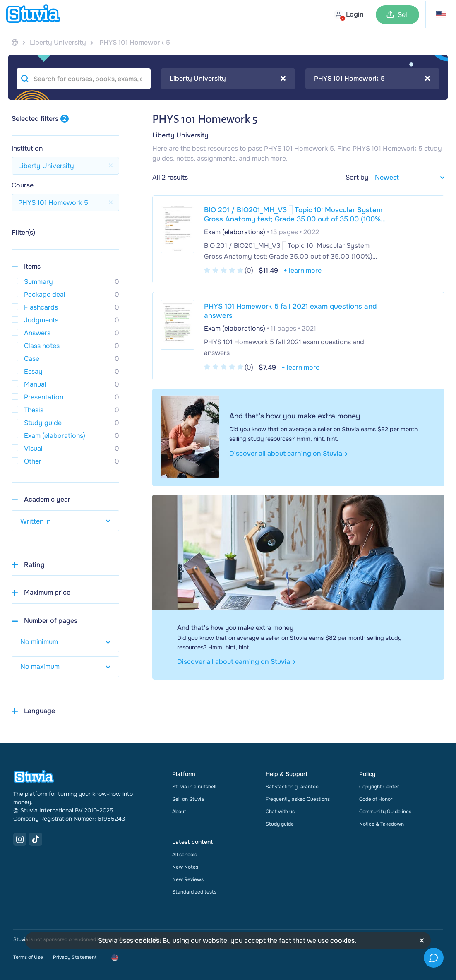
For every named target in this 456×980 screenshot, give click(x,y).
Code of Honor (376, 799)
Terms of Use (28, 957)
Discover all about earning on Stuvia (289, 453)
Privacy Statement (75, 957)
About (179, 812)
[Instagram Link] (20, 839)
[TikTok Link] (36, 839)
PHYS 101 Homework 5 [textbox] (372, 79)
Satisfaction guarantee (292, 787)
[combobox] (228, 79)
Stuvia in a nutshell (194, 787)
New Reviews (188, 879)
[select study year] (65, 521)
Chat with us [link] (280, 812)
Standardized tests (194, 892)
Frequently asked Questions (298, 799)
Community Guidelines (385, 812)
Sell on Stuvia (188, 799)
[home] (33, 14)
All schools (185, 855)
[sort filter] (407, 177)
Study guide (280, 824)
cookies (147, 940)
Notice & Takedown (382, 824)
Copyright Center (379, 787)
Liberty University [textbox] (228, 79)
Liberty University (180, 135)
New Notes (185, 867)
